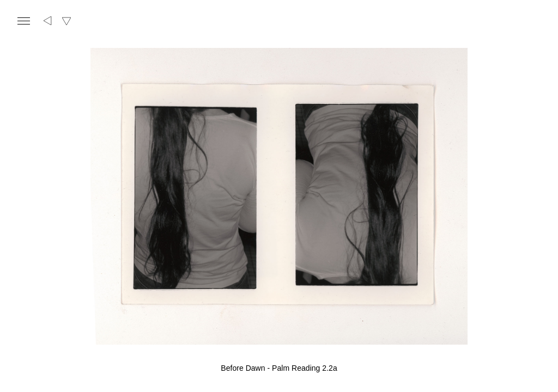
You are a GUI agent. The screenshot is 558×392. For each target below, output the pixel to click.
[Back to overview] (48, 21)
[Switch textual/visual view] (66, 21)
